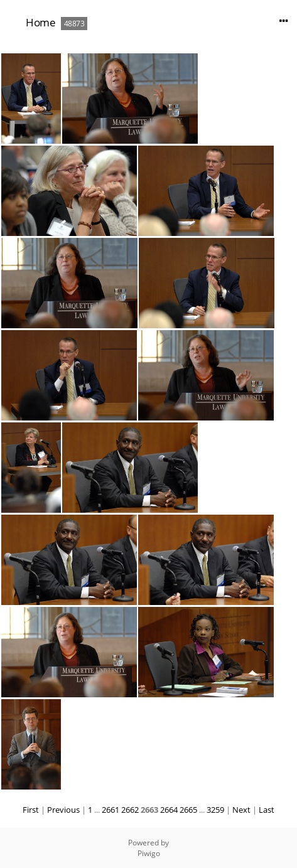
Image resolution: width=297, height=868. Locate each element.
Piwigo (149, 853)
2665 (188, 810)
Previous (63, 810)
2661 (111, 810)
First (31, 810)
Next (241, 810)
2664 (169, 810)
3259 (215, 810)
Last (267, 810)
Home (40, 22)
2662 (130, 810)
